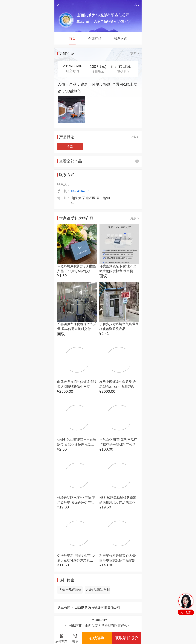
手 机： (64, 191)
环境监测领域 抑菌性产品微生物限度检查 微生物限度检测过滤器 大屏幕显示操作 (118, 269)
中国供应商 (73, 626)
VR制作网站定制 (98, 590)
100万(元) (98, 67)
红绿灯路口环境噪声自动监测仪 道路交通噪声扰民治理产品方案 (77, 443)
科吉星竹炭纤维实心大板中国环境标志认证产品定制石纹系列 (119, 558)
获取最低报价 (127, 638)
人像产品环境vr (70, 590)
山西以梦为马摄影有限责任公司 (108, 626)
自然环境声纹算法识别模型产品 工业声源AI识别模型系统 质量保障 (77, 269)
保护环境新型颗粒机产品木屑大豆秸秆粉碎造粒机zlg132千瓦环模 (77, 558)
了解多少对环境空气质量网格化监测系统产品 (119, 326)
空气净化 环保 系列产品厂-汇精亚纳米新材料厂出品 (119, 442)
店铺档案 (61, 638)
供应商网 (64, 607)
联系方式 (120, 38)
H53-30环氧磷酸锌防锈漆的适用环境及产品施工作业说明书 (119, 500)
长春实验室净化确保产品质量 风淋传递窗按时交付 (77, 326)
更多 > (135, 54)
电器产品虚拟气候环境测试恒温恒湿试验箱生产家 (77, 384)
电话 (75, 638)
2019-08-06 (72, 66)
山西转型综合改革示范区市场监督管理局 (124, 67)
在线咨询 (97, 638)
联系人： (64, 184)
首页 (72, 38)
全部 (70, 146)
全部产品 (95, 38)
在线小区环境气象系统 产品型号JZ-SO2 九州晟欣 (118, 384)
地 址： (64, 198)
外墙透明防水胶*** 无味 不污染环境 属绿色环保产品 (76, 500)
